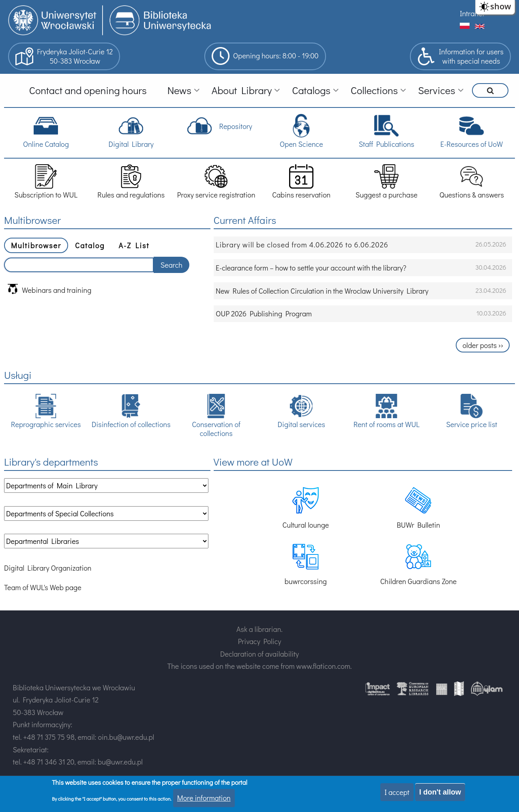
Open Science (301, 131)
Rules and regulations (131, 182)
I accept (397, 792)
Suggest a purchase (387, 182)
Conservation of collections (216, 416)
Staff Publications (387, 131)
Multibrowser (36, 245)
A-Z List (134, 245)
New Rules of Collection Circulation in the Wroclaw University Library (322, 291)
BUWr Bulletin (419, 508)
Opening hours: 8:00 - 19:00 (265, 56)
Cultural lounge (306, 508)
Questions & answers (472, 182)
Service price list (472, 411)
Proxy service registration (216, 182)
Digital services (301, 411)
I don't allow (440, 792)
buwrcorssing (306, 565)
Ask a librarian (259, 629)
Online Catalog (46, 131)
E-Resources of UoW (472, 131)
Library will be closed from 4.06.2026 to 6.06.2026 (302, 245)
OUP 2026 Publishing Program (264, 314)
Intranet (472, 13)
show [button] (501, 6)
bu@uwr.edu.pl (120, 762)
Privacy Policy (260, 641)
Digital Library (131, 131)
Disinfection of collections (131, 411)
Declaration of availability (259, 654)
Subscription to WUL (46, 182)
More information (204, 798)
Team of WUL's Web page (43, 587)
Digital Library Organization (48, 568)
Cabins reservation (301, 182)
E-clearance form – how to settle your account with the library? (311, 268)
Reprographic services (46, 411)
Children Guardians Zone (419, 565)
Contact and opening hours (88, 90)
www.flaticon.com (323, 666)
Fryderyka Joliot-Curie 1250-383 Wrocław (64, 56)
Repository (220, 126)
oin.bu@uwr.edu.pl (126, 737)
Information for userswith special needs (460, 56)
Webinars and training (49, 289)
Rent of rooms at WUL (387, 411)
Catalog (90, 245)
